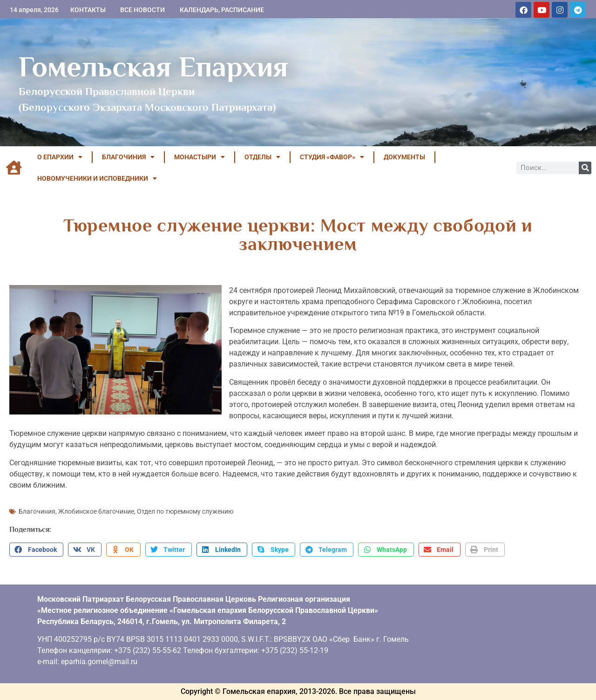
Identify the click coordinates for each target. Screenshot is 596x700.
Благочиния (37, 511)
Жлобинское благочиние (96, 511)
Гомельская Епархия (153, 67)
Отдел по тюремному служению (185, 511)
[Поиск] (585, 168)
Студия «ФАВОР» (332, 157)
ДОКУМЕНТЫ (404, 157)
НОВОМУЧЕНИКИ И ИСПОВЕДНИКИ (97, 178)
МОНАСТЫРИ (200, 157)
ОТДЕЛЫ (262, 157)
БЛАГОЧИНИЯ (128, 157)
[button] (36, 550)
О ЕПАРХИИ (60, 157)
